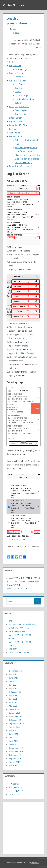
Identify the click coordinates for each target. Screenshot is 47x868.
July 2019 (13, 765)
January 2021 (15, 713)
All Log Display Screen (19, 106)
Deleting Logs (21, 69)
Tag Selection (21, 114)
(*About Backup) (27, 353)
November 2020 (16, 716)
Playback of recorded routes (27, 155)
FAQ (11, 621)
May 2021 (13, 706)
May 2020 (13, 737)
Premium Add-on (17, 136)
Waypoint (19, 77)
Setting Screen (16, 118)
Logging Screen (16, 73)
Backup (12, 129)
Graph (18, 92)
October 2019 (15, 755)
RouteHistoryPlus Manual (20, 166)
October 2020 (15, 720)
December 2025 (16, 671)
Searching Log (21, 110)
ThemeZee (35, 863)
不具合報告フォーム (18, 631)
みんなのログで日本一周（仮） (23, 624)
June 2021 (13, 702)
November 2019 (16, 751)
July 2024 (13, 685)
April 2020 (14, 741)
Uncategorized (15, 787)
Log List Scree (15, 65)
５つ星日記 (14, 784)
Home (12, 62)
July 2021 (13, 699)
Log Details (20, 84)
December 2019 (16, 748)
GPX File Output (22, 95)
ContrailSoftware (14, 5)
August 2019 (15, 762)
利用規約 (13, 649)
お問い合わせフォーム (19, 628)
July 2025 (13, 674)
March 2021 (14, 709)
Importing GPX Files (18, 125)
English (16, 29)
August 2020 (15, 727)
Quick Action (15, 133)
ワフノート (14, 794)
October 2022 (15, 692)
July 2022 (13, 695)
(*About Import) (21, 346)
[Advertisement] (23, 828)
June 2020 (13, 734)
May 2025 (13, 681)
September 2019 (16, 758)
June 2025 (13, 678)
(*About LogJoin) (16, 338)
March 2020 (14, 744)
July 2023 (13, 688)
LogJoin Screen (16, 121)
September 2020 (16, 723)
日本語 (16, 33)
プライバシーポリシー (19, 652)
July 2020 (13, 730)
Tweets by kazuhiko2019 (17, 588)
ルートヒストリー (17, 791)
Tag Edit (19, 88)
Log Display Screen (17, 80)
